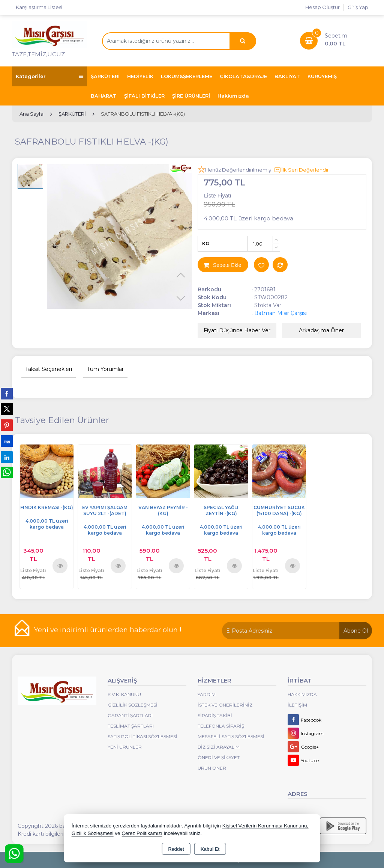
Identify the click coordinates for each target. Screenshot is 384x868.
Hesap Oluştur (322, 7)
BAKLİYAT (287, 76)
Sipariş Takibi (215, 715)
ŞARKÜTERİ (105, 76)
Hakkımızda (233, 96)
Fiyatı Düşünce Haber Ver (237, 330)
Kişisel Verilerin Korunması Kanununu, (265, 826)
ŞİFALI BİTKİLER (144, 96)
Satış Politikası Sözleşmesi (142, 736)
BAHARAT (104, 96)
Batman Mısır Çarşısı (280, 313)
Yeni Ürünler (125, 747)
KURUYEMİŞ (322, 76)
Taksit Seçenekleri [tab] (49, 369)
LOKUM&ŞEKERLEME (187, 76)
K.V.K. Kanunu (124, 694)
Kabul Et (210, 849)
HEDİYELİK (140, 76)
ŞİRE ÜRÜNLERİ (191, 96)
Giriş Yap (358, 7)
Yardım (207, 694)
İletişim (297, 705)
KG (206, 243)
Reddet (176, 849)
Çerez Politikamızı (142, 833)
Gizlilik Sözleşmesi (133, 705)
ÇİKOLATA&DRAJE (243, 76)
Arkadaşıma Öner (321, 330)
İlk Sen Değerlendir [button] (301, 170)
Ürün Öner (212, 768)
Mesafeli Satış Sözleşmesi (231, 736)
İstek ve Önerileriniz (225, 705)
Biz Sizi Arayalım (219, 747)
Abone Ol (356, 631)
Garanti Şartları (130, 715)
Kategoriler (49, 76)
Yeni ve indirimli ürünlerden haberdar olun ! (108, 630)
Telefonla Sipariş (221, 726)
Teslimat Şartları (131, 726)
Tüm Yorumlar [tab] (105, 369)
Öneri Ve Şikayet (219, 757)
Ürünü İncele (60, 566)
